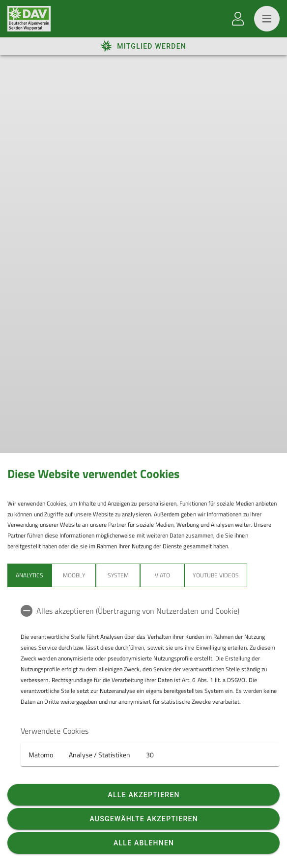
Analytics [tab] (29, 575)
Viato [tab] (162, 575)
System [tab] (118, 575)
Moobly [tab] (74, 575)
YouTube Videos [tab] (216, 575)
